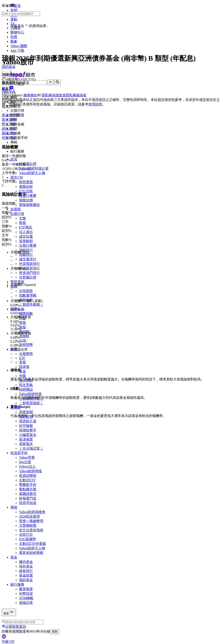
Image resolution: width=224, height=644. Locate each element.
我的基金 (26, 580)
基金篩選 (26, 575)
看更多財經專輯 (31, 553)
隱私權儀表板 (76, 95)
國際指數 (26, 314)
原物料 (24, 336)
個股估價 (26, 200)
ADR (23, 341)
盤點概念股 (28, 489)
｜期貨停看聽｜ (31, 305)
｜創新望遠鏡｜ (31, 403)
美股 (23, 323)
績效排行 (26, 571)
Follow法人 (27, 467)
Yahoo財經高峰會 (32, 512)
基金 (14, 557)
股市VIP (17, 177)
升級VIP (8, 642)
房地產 (16, 408)
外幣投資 (26, 594)
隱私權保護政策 (54, 95)
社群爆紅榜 (28, 164)
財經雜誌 (26, 389)
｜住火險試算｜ (31, 448)
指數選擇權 (28, 295)
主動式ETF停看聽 (32, 544)
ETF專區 (26, 227)
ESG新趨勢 (27, 539)
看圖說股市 (28, 494)
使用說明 (95, 104)
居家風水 (26, 444)
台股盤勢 (26, 354)
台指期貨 (26, 291)
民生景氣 (26, 385)
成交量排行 (28, 259)
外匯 (23, 376)
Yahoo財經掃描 (30, 471)
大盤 (23, 218)
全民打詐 (26, 535)
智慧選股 (26, 182)
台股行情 (17, 214)
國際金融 (17, 309)
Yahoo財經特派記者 (34, 168)
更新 (55, 632)
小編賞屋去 (28, 435)
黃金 (23, 371)
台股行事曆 (28, 196)
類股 (23, 223)
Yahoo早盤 (27, 457)
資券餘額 (26, 241)
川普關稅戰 (28, 526)
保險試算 (26, 603)
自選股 (16, 209)
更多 (9, 612)
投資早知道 (28, 503)
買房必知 (26, 417)
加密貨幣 (26, 345)
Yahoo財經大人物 (32, 173)
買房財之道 (28, 421)
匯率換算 (26, 589)
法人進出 (26, 232)
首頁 (14, 159)
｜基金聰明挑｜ (31, 398)
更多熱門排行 (29, 273)
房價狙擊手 (28, 430)
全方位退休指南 (31, 530)
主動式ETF (27, 480)
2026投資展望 (29, 516)
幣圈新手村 (28, 485)
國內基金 (26, 562)
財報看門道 (28, 498)
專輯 (14, 507)
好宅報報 (26, 426)
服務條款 (30, 95)
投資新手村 (19, 453)
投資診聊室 (28, 476)
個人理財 (26, 380)
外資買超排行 (29, 264)
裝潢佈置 (26, 439)
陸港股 (24, 367)
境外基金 (26, 566)
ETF (22, 358)
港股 (23, 327)
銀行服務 (17, 584)
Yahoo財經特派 (30, 394)
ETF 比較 (26, 191)
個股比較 (26, 187)
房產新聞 (26, 412)
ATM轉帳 (26, 598)
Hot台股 (25, 462)
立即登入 (9, 91)
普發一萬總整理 (31, 521)
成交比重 (26, 236)
